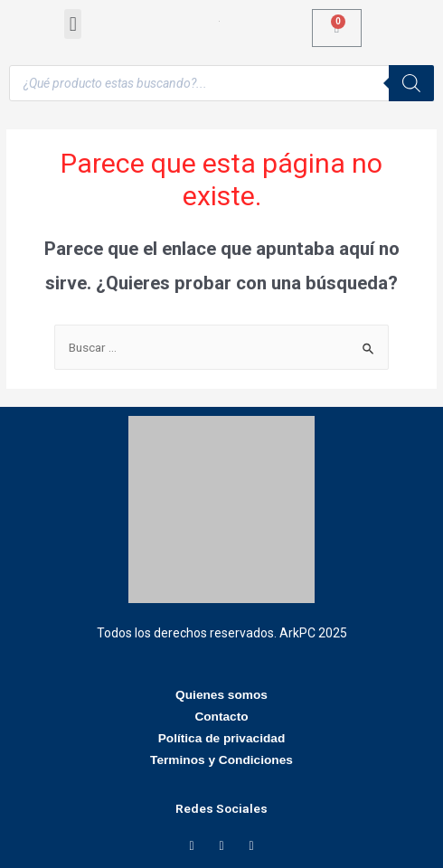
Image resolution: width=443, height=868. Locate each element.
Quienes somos (221, 695)
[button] (73, 24)
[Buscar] (411, 83)
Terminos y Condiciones (221, 760)
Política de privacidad (222, 738)
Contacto (221, 717)
